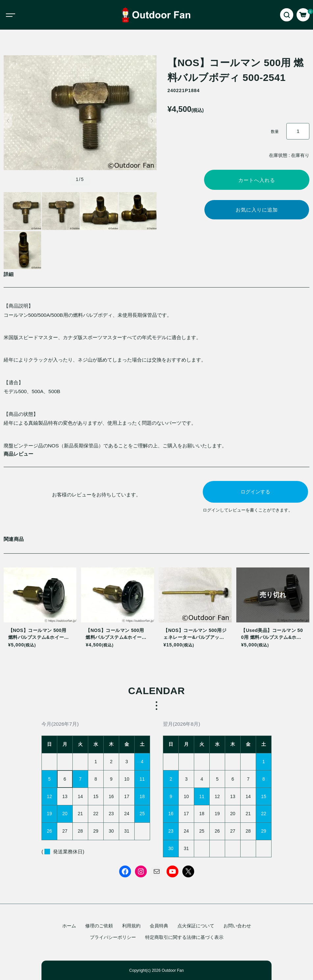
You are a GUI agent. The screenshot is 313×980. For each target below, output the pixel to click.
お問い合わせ (237, 926)
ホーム (69, 926)
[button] (8, 121)
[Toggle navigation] (16, 15)
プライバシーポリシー (113, 937)
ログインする (255, 492)
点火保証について (196, 926)
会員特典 (159, 926)
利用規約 (131, 926)
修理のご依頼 (99, 926)
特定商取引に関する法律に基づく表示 (184, 937)
